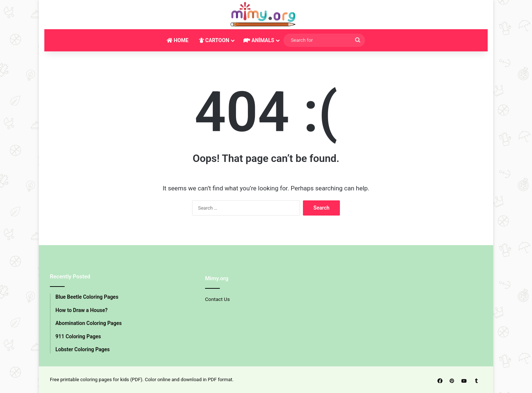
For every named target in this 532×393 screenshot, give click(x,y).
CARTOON (214, 40)
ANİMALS (259, 40)
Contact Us (217, 299)
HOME (178, 40)
